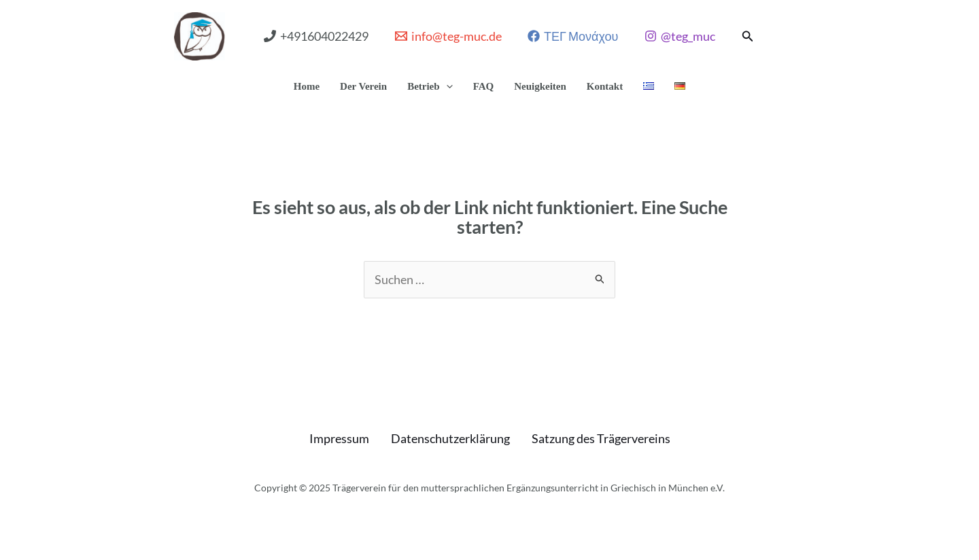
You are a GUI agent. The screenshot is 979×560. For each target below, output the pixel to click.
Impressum (339, 438)
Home (307, 86)
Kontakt (605, 86)
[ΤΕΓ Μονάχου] (573, 36)
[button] (748, 36)
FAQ (484, 86)
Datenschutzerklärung (450, 438)
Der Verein (363, 86)
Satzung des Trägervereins (601, 438)
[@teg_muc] (679, 36)
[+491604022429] (316, 36)
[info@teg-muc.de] (448, 36)
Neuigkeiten (540, 86)
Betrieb (430, 86)
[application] (446, 86)
